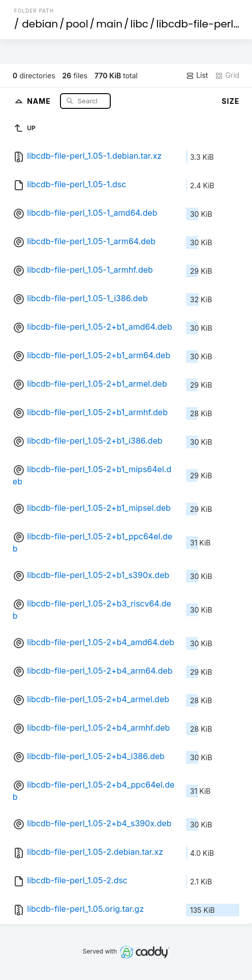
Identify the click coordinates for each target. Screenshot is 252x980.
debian (40, 24)
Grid (227, 75)
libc (140, 24)
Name (40, 100)
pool (77, 24)
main (109, 24)
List (197, 75)
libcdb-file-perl (195, 24)
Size (230, 101)
